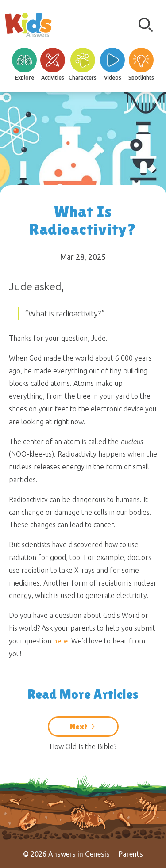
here (60, 641)
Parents (131, 854)
